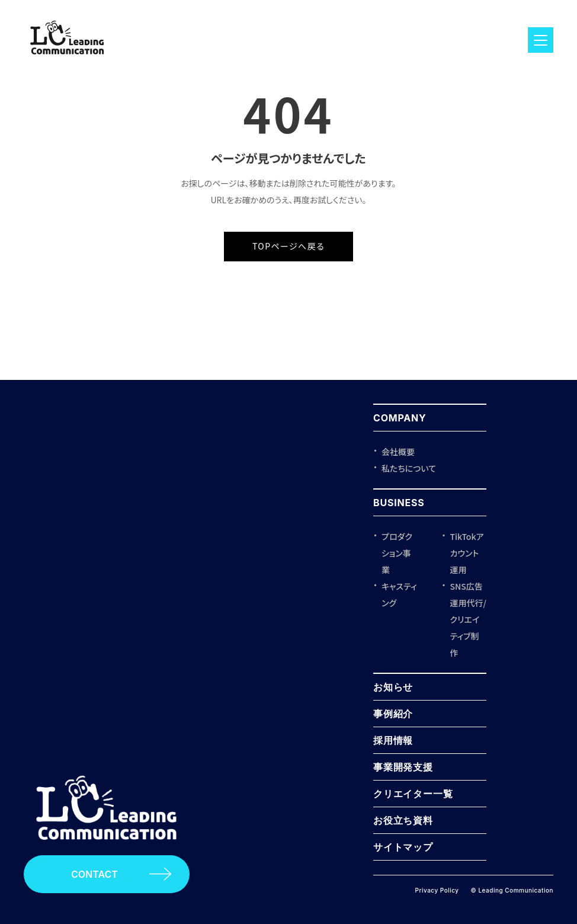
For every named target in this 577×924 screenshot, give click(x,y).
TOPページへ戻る (288, 246)
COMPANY (400, 418)
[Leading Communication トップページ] (107, 851)
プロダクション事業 (397, 553)
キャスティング (399, 594)
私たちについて (409, 468)
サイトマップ (403, 847)
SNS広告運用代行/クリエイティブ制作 (468, 619)
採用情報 (393, 740)
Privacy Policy (437, 890)
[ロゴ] (67, 59)
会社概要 (398, 452)
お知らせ (393, 687)
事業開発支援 (403, 767)
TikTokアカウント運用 (467, 553)
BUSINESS (399, 503)
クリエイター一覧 (413, 794)
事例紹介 (393, 714)
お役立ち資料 (403, 820)
